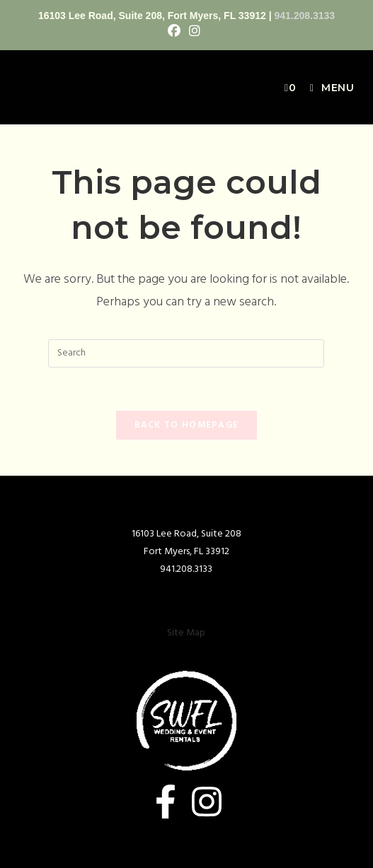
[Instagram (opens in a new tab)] (195, 32)
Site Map (186, 633)
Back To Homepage (187, 425)
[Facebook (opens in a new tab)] (176, 32)
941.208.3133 (304, 16)
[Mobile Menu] (327, 88)
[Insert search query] (186, 353)
